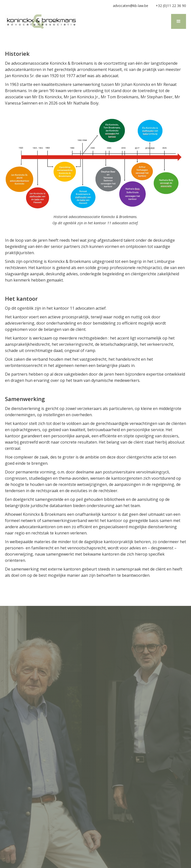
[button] (179, 21)
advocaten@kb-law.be (131, 6)
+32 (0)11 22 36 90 (171, 6)
